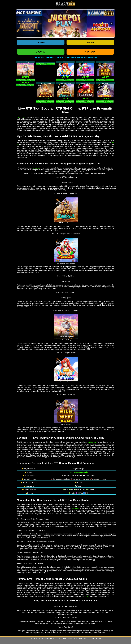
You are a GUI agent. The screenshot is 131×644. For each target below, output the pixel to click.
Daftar (41, 42)
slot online (92, 442)
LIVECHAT (41, 52)
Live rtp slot (21, 117)
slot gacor (76, 508)
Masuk (90, 42)
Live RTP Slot (34, 639)
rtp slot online (37, 168)
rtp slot (87, 596)
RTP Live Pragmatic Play (52, 639)
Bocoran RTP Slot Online (75, 639)
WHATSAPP (90, 52)
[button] (19, 23)
